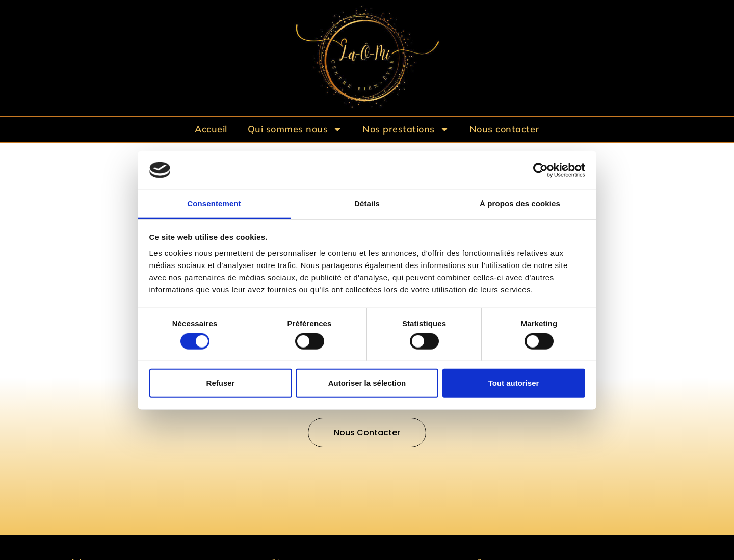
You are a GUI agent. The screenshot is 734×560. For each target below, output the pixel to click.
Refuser (221, 383)
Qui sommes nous (295, 129)
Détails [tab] (367, 204)
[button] (367, 433)
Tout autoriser (514, 383)
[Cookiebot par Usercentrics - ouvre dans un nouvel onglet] (541, 170)
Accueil (211, 129)
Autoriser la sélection (367, 383)
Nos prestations (406, 129)
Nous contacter (504, 129)
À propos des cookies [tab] (520, 204)
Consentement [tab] (214, 204)
